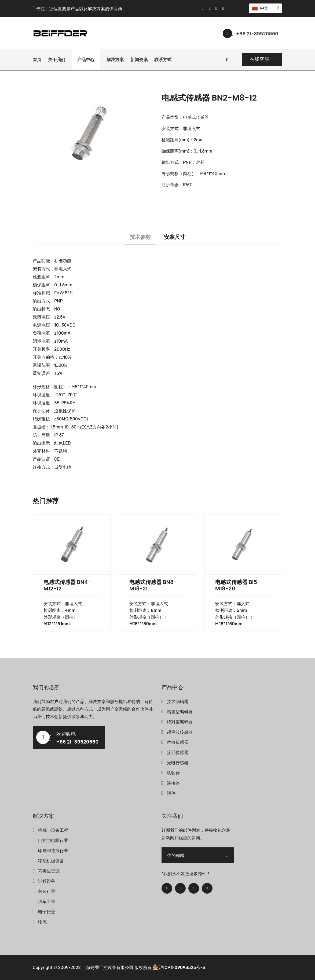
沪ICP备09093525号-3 (182, 968)
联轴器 (173, 773)
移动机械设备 (51, 861)
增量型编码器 (180, 712)
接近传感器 (178, 752)
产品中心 (86, 60)
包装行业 (47, 891)
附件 (171, 793)
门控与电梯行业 (53, 840)
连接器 (173, 783)
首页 (37, 60)
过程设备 (47, 881)
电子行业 (47, 912)
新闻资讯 (139, 60)
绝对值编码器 (180, 722)
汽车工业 (47, 902)
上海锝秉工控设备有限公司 (108, 968)
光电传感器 (178, 763)
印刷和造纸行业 (53, 851)
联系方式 (163, 60)
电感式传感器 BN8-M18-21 (153, 585)
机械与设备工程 (53, 830)
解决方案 (115, 60)
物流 (42, 922)
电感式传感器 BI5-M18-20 (238, 585)
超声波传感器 (180, 732)
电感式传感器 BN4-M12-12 (67, 585)
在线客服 (262, 59)
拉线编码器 (178, 702)
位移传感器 (178, 742)
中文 (265, 8)
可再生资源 (49, 871)
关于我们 (57, 60)
